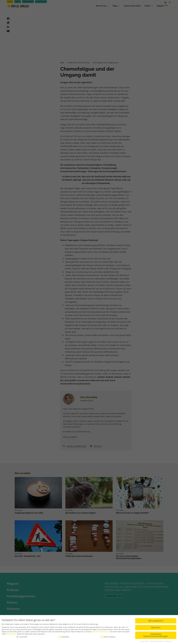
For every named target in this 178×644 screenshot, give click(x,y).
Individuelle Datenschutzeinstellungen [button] (156, 635)
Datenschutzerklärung (101, 632)
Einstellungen (12, 634)
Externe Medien (108, 637)
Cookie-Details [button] (144, 641)
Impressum (168, 641)
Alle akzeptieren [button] (156, 621)
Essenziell (22, 637)
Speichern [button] (156, 627)
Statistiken (64, 637)
